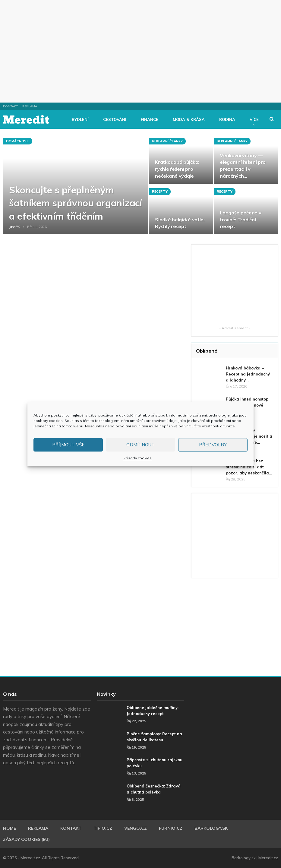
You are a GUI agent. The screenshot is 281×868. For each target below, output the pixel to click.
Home (9, 828)
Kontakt (10, 106)
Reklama (30, 106)
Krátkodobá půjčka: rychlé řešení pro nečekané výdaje (177, 169)
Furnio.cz (171, 828)
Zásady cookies (137, 458)
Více (254, 119)
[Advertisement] (140, 51)
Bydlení (80, 119)
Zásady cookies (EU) (26, 839)
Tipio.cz (103, 828)
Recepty (160, 192)
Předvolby (213, 445)
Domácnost (18, 141)
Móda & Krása (189, 119)
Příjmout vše (68, 445)
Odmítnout (140, 445)
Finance (150, 119)
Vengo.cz (136, 828)
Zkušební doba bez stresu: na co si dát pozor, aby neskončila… (249, 467)
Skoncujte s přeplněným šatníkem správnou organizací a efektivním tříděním (76, 203)
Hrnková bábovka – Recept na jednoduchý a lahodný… (248, 374)
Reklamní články (167, 141)
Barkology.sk (211, 828)
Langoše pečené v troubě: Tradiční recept (240, 219)
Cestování (115, 119)
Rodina (227, 119)
